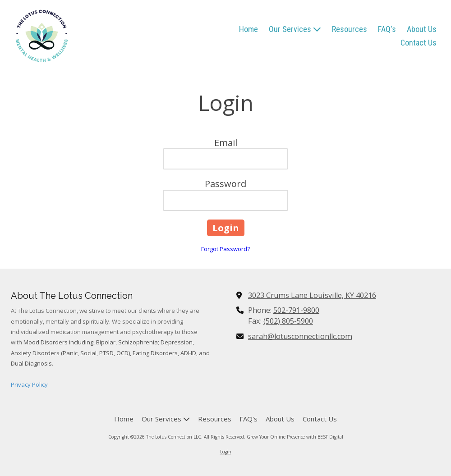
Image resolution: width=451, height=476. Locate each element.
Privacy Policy (29, 384)
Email (226, 143)
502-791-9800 (296, 310)
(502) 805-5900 (288, 321)
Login (226, 452)
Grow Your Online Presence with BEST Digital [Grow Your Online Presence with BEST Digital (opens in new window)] (295, 437)
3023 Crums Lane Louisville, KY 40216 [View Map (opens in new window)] (312, 295)
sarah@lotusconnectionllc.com (300, 336)
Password (225, 184)
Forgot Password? (225, 249)
